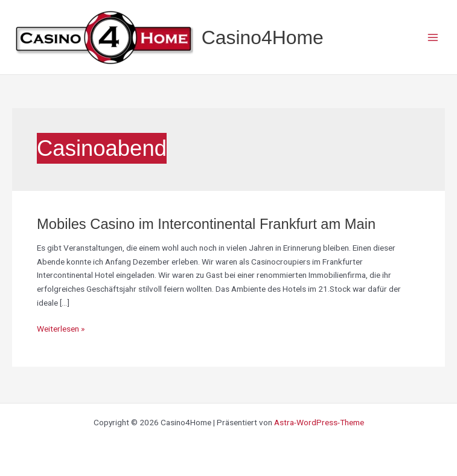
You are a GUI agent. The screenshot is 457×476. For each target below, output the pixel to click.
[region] (157, 374)
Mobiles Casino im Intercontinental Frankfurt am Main (206, 224)
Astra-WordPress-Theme (319, 422)
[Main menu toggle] (433, 37)
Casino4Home (263, 37)
